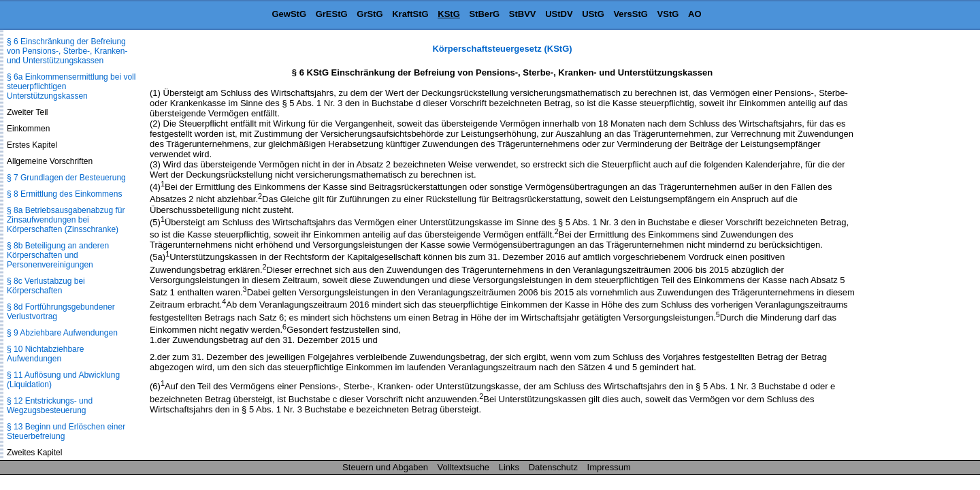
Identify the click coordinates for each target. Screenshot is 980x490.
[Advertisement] (912, 248)
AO (695, 14)
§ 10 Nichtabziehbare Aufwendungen (45, 354)
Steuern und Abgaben (385, 467)
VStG (668, 14)
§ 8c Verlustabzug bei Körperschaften (46, 286)
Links (509, 467)
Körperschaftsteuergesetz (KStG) (502, 49)
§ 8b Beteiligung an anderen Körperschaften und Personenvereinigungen (58, 255)
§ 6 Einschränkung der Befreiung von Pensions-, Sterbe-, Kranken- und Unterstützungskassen (67, 51)
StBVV (523, 14)
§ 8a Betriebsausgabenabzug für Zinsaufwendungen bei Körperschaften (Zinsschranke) (66, 220)
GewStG (289, 14)
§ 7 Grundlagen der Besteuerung (66, 178)
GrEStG (332, 14)
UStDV (559, 14)
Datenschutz (553, 467)
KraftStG (410, 14)
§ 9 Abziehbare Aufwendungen (62, 333)
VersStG (631, 14)
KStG (449, 14)
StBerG (484, 14)
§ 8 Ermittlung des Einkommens (64, 194)
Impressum (609, 467)
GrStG (370, 14)
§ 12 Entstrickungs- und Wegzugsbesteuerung (50, 406)
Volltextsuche (464, 467)
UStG (593, 14)
